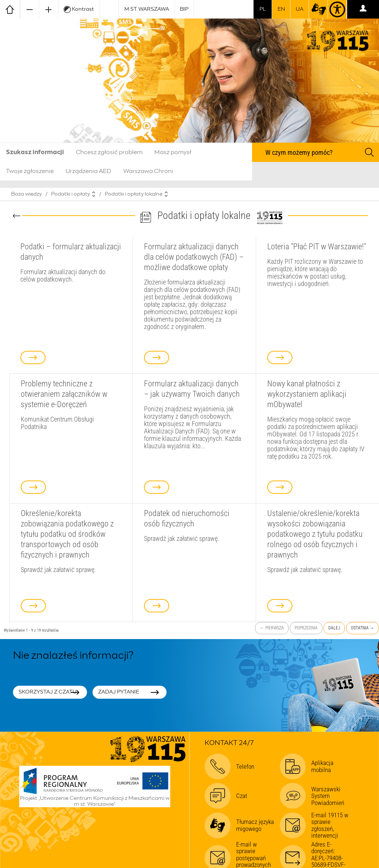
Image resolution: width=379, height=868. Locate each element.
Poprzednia (306, 628)
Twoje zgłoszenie (30, 171)
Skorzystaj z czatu (48, 692)
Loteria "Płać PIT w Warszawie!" (317, 246)
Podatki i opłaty (71, 194)
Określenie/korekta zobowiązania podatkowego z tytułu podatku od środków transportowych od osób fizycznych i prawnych (67, 534)
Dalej (334, 628)
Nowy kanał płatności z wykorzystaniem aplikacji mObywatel (307, 394)
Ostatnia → (363, 628)
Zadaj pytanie (119, 692)
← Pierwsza (272, 628)
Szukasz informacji (35, 152)
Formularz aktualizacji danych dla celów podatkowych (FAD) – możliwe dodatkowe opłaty (194, 257)
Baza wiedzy (26, 194)
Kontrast (79, 9)
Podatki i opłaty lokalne (134, 194)
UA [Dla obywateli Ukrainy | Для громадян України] (300, 9)
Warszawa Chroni (148, 171)
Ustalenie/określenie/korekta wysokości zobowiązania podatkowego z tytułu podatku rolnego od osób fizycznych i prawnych (315, 534)
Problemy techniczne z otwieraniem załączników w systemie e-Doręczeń (64, 394)
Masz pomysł (173, 152)
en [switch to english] (281, 9)
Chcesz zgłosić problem (109, 152)
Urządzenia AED (88, 171)
